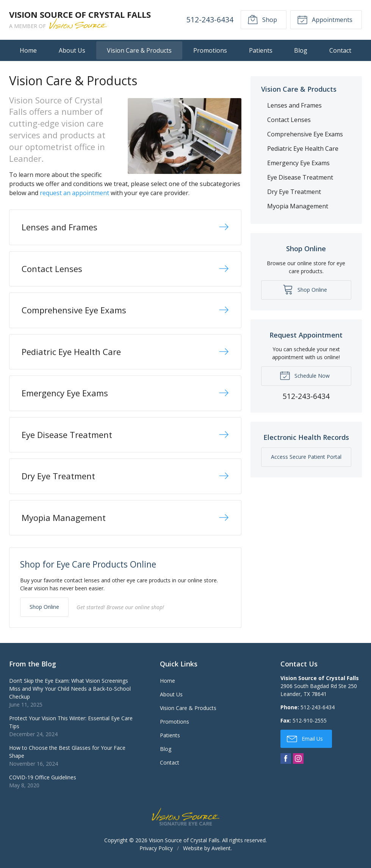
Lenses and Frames (294, 105)
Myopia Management (298, 206)
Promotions (210, 50)
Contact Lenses (289, 120)
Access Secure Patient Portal (306, 457)
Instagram (298, 759)
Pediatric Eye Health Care (303, 149)
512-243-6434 (210, 20)
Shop (262, 19)
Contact (340, 50)
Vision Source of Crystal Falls (184, 840)
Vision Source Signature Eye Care (186, 817)
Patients (261, 50)
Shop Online (44, 607)
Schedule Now (305, 375)
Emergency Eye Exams (298, 163)
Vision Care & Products (139, 50)
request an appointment (74, 193)
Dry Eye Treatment (294, 192)
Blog (301, 50)
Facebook (286, 759)
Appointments (325, 19)
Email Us (305, 738)
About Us (72, 50)
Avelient (221, 848)
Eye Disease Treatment (300, 177)
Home (28, 50)
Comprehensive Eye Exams (305, 134)
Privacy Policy (156, 848)
